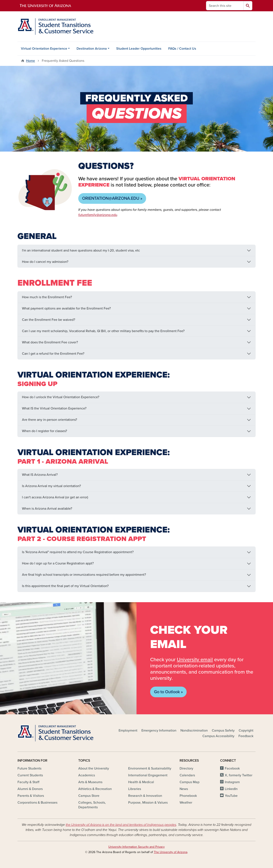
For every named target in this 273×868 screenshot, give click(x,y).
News (184, 789)
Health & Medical (141, 782)
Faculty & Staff (28, 782)
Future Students (29, 768)
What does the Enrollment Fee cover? (50, 342)
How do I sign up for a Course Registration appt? (58, 563)
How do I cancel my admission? (45, 262)
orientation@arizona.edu (111, 198)
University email (195, 660)
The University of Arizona (171, 852)
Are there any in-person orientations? (49, 420)
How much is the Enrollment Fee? (47, 297)
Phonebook (188, 796)
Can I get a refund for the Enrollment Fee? (53, 354)
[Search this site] (225, 6)
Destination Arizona (92, 49)
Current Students (30, 775)
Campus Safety (223, 731)
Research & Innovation (145, 796)
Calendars (187, 775)
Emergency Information (159, 731)
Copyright (246, 731)
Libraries (135, 789)
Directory (186, 768)
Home (30, 61)
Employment (128, 731)
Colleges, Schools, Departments (92, 805)
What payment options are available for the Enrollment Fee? (66, 308)
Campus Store (89, 796)
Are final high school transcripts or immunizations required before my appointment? (84, 575)
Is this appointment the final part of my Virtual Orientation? (65, 586)
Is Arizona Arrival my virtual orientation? (51, 486)
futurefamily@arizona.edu (98, 215)
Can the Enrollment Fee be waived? (49, 320)
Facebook (232, 768)
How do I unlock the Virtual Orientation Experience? (61, 397)
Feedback (246, 736)
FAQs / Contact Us (182, 49)
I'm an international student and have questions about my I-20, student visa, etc (81, 250)
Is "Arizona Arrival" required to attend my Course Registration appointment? (78, 552)
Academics (87, 775)
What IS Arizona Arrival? (40, 475)
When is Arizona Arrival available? (47, 509)
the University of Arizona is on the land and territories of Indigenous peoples (121, 825)
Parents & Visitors (31, 796)
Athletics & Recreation (95, 789)
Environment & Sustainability (150, 768)
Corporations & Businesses (37, 803)
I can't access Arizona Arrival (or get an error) (55, 497)
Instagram (232, 782)
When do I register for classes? (44, 431)
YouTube (231, 796)
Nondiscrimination (194, 731)
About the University (94, 768)
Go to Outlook (167, 692)
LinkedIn (231, 789)
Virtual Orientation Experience (44, 49)
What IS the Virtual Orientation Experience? (54, 408)
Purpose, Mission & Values (148, 803)
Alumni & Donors (30, 789)
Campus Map (190, 782)
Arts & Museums (90, 782)
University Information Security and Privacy (136, 847)
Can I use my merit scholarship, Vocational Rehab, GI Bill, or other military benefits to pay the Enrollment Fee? (103, 331)
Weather (186, 803)
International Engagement (148, 775)
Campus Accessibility (218, 736)
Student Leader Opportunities (139, 49)
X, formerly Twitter (239, 775)
